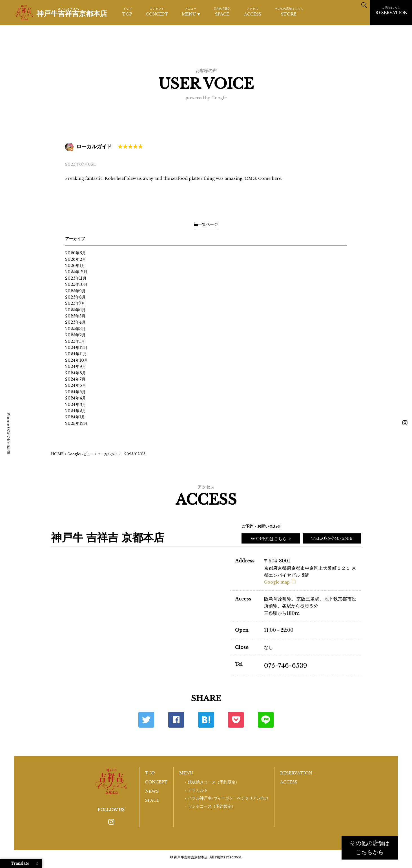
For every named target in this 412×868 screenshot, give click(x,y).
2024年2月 (76, 411)
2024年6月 (76, 385)
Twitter (146, 720)
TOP (127, 12)
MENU (191, 12)
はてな (206, 720)
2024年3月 (76, 405)
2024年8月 (76, 373)
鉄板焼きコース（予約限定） (214, 782)
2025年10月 (76, 284)
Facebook (176, 720)
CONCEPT (157, 12)
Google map (280, 582)
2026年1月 (75, 266)
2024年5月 (75, 392)
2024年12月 (76, 348)
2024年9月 (76, 366)
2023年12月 (76, 423)
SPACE (222, 12)
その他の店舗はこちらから (370, 848)
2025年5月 (75, 316)
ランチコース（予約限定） (212, 806)
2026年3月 (76, 253)
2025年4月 (75, 322)
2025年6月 (75, 310)
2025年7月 (75, 303)
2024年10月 (77, 360)
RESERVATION (391, 10)
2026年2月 (76, 259)
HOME (57, 454)
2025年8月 (75, 297)
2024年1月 (75, 417)
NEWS (152, 791)
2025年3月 (75, 329)
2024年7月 (75, 379)
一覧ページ (206, 224)
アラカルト (198, 790)
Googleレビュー (80, 454)
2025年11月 (76, 278)
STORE (289, 12)
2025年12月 (76, 272)
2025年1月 (75, 341)
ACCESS (253, 12)
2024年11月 (76, 354)
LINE (266, 720)
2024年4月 (76, 398)
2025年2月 (75, 335)
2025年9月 (75, 291)
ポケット (236, 720)
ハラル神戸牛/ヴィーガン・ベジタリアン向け (228, 798)
